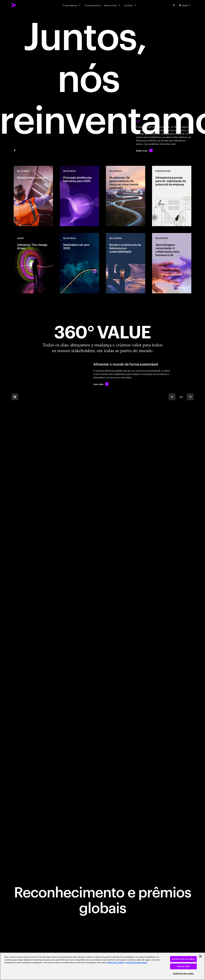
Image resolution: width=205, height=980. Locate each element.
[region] (102, 966)
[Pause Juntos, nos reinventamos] (15, 150)
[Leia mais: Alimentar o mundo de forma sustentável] (101, 384)
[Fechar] (200, 956)
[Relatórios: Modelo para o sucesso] (33, 196)
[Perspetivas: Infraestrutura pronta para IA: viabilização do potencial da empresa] (172, 196)
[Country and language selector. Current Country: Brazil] (185, 5)
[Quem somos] (112, 5)
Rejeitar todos (183, 966)
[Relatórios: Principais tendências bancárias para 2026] (79, 196)
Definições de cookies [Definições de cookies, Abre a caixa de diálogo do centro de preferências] (183, 974)
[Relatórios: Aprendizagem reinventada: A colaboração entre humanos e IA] (172, 263)
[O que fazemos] (72, 5)
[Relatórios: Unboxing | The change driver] (33, 263)
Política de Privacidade (136, 963)
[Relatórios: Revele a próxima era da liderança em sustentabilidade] (126, 263)
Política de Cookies (115, 963)
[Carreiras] (130, 5)
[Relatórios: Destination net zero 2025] (79, 263)
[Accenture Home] (20, 5)
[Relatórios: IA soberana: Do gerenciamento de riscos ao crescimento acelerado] (126, 196)
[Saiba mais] (144, 150)
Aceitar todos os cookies (184, 959)
